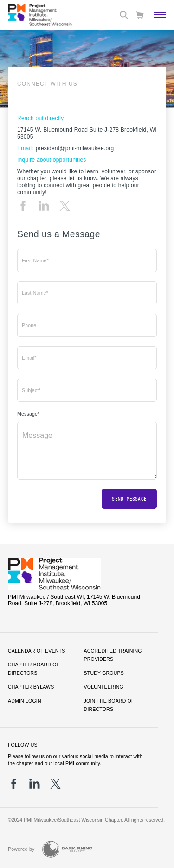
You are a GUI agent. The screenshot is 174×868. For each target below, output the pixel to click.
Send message (129, 499)
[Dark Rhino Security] (67, 849)
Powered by (21, 849)
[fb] (23, 206)
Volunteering (104, 687)
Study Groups (104, 673)
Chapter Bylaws (31, 687)
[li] (44, 206)
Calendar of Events (36, 651)
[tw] (65, 206)
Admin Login (25, 701)
